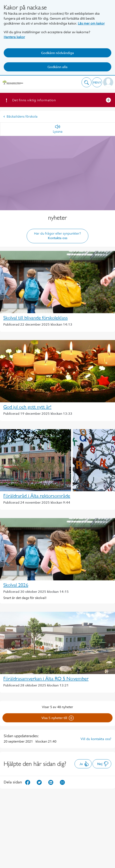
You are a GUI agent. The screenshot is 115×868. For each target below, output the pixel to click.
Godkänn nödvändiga (57, 53)
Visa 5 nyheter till (58, 718)
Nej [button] (103, 764)
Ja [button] (84, 764)
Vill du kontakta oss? (96, 739)
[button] (87, 82)
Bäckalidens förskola (20, 116)
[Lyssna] (58, 129)
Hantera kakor (14, 37)
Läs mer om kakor (91, 23)
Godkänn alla (57, 67)
